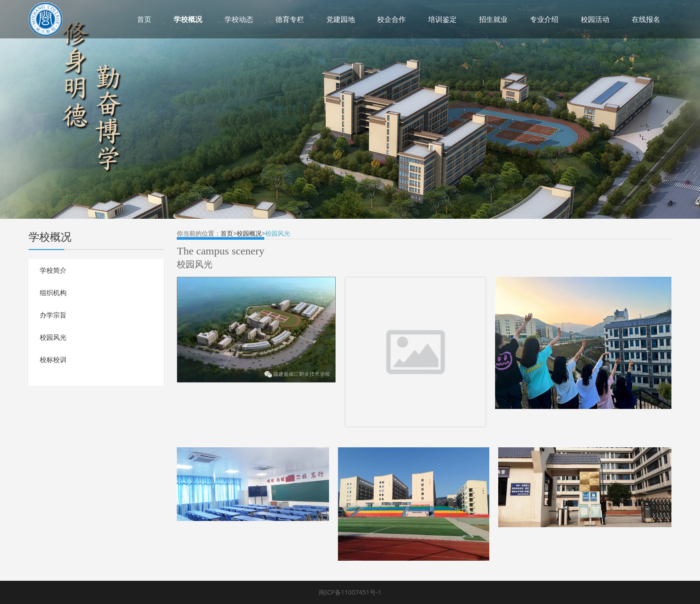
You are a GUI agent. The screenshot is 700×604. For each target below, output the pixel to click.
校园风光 (53, 337)
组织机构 (53, 292)
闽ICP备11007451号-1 (350, 592)
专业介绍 (544, 19)
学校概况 (188, 19)
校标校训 (53, 359)
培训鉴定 (442, 19)
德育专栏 (290, 19)
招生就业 (493, 19)
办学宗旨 (53, 315)
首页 (144, 19)
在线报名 (646, 19)
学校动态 (239, 19)
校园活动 (595, 19)
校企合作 (392, 19)
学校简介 (53, 270)
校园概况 (249, 233)
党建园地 (341, 19)
